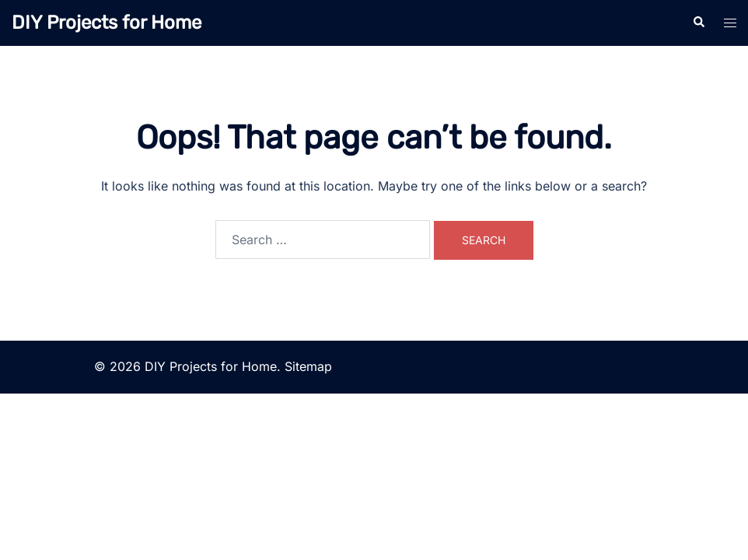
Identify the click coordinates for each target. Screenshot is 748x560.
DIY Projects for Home (107, 23)
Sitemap (308, 366)
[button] (698, 23)
